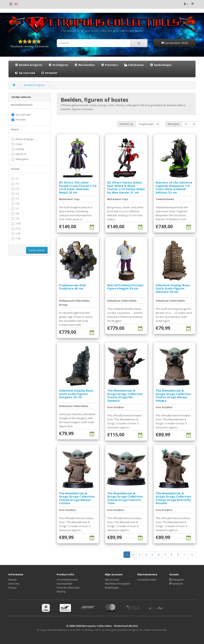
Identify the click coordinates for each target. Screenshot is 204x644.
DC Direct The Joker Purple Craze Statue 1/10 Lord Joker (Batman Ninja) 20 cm (78, 187)
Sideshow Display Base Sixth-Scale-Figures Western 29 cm (173, 288)
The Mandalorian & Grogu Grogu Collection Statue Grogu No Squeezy (125, 395)
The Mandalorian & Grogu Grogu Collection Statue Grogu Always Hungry (173, 395)
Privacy (12, 588)
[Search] (139, 43)
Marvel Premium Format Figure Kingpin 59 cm (125, 287)
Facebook (176, 584)
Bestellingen (112, 588)
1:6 (15, 204)
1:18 (16, 239)
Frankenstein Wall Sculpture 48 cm (72, 287)
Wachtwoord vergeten (118, 584)
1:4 (15, 194)
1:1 (15, 179)
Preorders (109, 65)
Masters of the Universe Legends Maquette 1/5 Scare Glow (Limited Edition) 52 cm (174, 187)
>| (192, 555)
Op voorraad (25, 73)
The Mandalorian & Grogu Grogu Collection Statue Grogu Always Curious (77, 498)
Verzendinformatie (67, 580)
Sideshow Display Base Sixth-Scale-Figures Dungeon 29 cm (76, 394)
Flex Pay (61, 592)
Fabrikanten (134, 65)
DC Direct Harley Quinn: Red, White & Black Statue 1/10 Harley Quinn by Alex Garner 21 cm (126, 187)
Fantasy (18, 149)
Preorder (19, 120)
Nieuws (12, 580)
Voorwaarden (65, 584)
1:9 (15, 219)
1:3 (15, 189)
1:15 (16, 234)
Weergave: (174, 124)
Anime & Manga (22, 139)
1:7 (15, 209)
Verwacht (49, 73)
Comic (17, 144)
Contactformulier (147, 580)
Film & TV (19, 154)
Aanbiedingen (161, 65)
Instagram (177, 580)
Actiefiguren (58, 65)
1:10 (16, 224)
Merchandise (84, 65)
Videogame (20, 159)
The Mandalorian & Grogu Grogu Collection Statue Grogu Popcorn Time (125, 498)
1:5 (15, 199)
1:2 (15, 184)
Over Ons (14, 584)
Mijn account (112, 580)
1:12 (16, 229)
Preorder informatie (68, 588)
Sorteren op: (126, 124)
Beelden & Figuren (28, 65)
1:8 (15, 214)
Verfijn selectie (37, 250)
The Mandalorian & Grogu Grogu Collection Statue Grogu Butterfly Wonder (173, 498)
